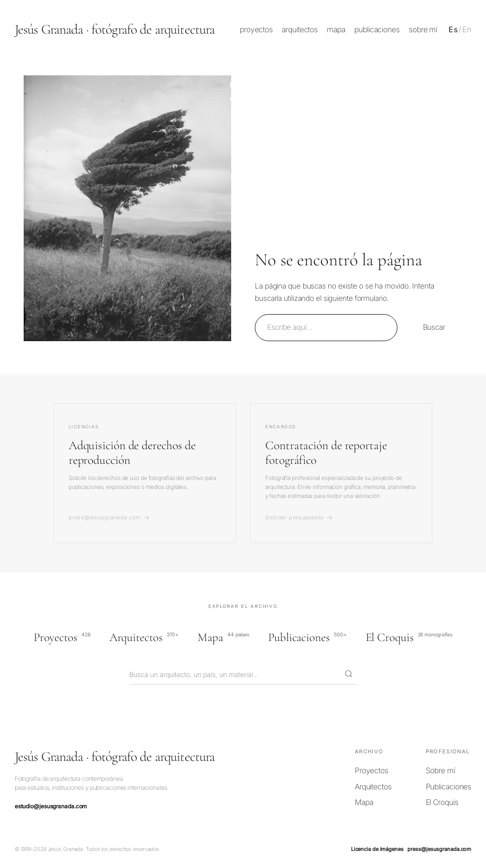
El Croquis (409, 637)
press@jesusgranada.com (439, 849)
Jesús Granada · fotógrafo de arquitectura (115, 29)
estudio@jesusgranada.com (51, 806)
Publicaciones (307, 637)
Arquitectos (144, 637)
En (467, 29)
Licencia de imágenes (377, 849)
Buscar (434, 327)
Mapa (223, 637)
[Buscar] (349, 674)
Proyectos (62, 637)
